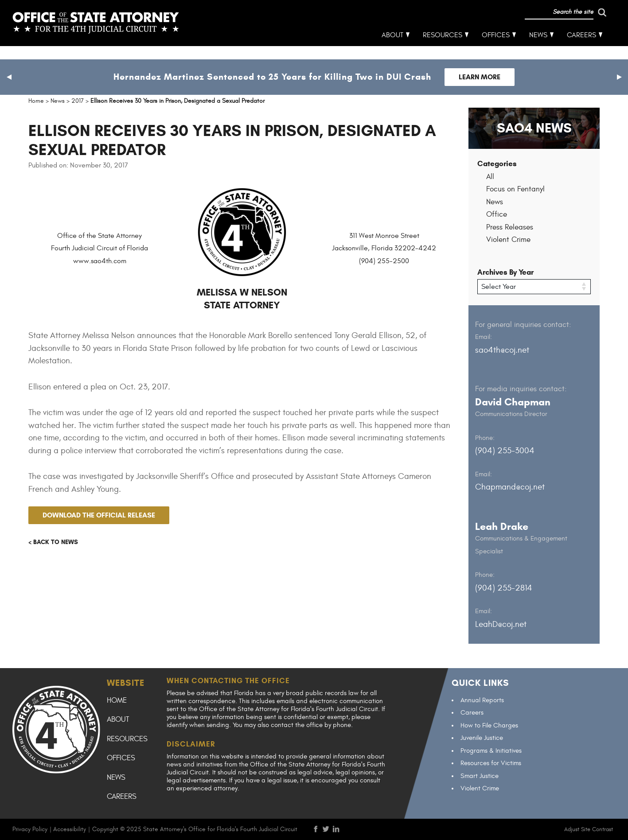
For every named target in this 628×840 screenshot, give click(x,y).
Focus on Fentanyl (515, 189)
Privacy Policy (30, 829)
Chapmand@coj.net (510, 487)
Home (117, 700)
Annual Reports (482, 700)
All (490, 177)
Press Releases (510, 227)
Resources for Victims (491, 763)
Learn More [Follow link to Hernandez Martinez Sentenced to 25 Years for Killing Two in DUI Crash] (480, 77)
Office (497, 214)
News (538, 49)
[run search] (565, 26)
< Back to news (53, 542)
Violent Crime (508, 240)
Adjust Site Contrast (589, 829)
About (392, 49)
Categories (497, 164)
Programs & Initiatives (491, 750)
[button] (9, 77)
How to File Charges (489, 725)
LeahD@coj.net (501, 624)
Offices (496, 49)
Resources (443, 49)
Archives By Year (505, 272)
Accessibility (70, 829)
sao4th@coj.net (502, 350)
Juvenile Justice (482, 738)
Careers (581, 49)
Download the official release (99, 515)
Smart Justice (480, 776)
